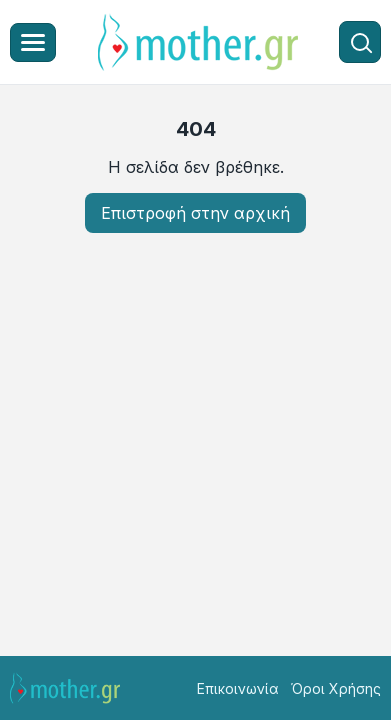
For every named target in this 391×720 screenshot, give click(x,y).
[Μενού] (33, 42)
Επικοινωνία (238, 688)
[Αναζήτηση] (360, 42)
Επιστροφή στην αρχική (195, 213)
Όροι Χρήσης (336, 688)
